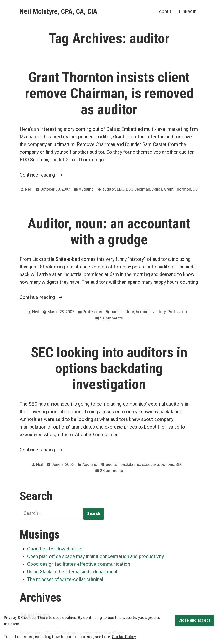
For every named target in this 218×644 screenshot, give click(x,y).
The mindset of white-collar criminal (65, 579)
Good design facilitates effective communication (79, 564)
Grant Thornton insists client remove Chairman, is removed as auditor (109, 93)
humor (142, 312)
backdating (130, 464)
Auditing (86, 189)
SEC (179, 464)
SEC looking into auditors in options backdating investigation (109, 368)
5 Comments (111, 318)
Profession (92, 312)
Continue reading (48, 175)
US (195, 189)
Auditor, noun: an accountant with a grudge (109, 232)
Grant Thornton (177, 189)
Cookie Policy (124, 637)
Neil (28, 189)
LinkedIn (188, 11)
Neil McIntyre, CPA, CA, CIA (58, 11)
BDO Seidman (138, 189)
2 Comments (111, 471)
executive (150, 464)
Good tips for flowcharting (55, 549)
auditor (109, 189)
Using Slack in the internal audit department (72, 572)
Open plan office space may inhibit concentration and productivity (96, 556)
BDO (121, 189)
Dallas (157, 189)
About (165, 11)
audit (115, 312)
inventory (158, 312)
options (167, 464)
